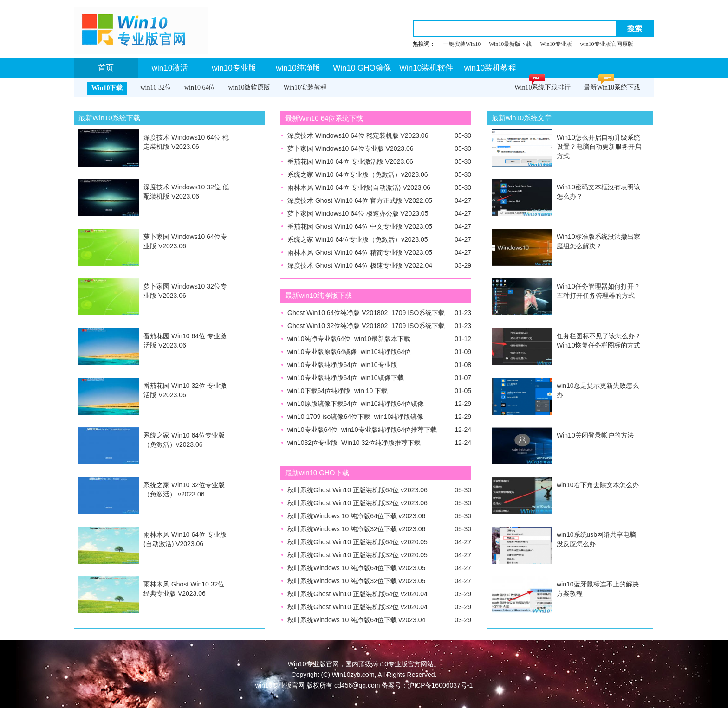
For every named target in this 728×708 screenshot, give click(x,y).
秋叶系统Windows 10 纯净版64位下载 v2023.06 (356, 516)
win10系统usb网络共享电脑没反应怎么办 (596, 539)
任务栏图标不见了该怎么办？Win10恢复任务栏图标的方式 (599, 341)
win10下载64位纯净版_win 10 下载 (338, 391)
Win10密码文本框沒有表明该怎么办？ (598, 192)
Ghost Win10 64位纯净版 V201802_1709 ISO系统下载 (366, 313)
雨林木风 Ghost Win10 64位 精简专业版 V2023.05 (360, 252)
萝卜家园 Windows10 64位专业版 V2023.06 (185, 241)
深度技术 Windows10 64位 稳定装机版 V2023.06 (186, 142)
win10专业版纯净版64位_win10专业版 (342, 365)
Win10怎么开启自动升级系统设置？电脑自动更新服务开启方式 (599, 147)
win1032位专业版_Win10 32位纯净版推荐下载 (354, 443)
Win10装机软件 (426, 68)
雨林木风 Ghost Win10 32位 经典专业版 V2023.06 (184, 589)
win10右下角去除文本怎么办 (598, 485)
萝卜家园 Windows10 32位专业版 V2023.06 (185, 291)
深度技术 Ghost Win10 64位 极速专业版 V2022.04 (360, 265)
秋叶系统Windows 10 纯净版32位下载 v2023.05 (356, 581)
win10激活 (170, 68)
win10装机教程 (490, 68)
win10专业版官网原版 (607, 44)
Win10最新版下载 (510, 44)
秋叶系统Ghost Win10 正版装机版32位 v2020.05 (357, 555)
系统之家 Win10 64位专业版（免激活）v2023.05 (358, 239)
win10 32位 (156, 87)
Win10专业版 (556, 44)
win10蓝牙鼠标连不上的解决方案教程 (598, 589)
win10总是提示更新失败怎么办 (598, 390)
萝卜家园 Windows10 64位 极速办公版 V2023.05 (358, 213)
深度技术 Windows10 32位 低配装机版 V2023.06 (186, 192)
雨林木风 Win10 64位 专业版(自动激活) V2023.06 (185, 539)
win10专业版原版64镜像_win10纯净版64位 (349, 352)
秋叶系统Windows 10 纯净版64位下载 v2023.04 (356, 620)
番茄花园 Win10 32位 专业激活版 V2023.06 (185, 390)
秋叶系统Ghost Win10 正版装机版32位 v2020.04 (357, 607)
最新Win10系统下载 (612, 87)
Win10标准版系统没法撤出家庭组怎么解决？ (598, 241)
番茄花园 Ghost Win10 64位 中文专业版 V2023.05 (360, 226)
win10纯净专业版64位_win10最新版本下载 (349, 339)
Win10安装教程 (305, 87)
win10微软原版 (249, 87)
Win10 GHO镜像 (362, 68)
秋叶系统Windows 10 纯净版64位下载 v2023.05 (356, 568)
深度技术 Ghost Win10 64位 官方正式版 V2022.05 (360, 200)
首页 (106, 68)
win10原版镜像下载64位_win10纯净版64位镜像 (356, 404)
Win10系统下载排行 (543, 87)
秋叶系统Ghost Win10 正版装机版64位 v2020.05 (357, 542)
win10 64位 (200, 87)
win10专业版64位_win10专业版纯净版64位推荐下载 (362, 430)
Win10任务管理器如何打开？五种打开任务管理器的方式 (598, 291)
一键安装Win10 (462, 44)
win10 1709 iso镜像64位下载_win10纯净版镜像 (355, 417)
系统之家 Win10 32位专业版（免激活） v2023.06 (184, 489)
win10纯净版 (298, 68)
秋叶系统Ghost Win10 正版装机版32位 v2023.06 (357, 503)
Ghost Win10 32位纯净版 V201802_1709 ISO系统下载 (366, 326)
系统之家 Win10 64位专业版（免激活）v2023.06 (184, 440)
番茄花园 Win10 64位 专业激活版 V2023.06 (185, 341)
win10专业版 (234, 68)
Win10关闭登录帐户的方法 (595, 435)
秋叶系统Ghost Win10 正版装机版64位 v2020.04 (357, 594)
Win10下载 (107, 88)
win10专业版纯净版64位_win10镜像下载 (346, 378)
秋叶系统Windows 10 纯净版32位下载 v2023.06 (356, 529)
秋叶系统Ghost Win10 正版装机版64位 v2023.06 (357, 490)
